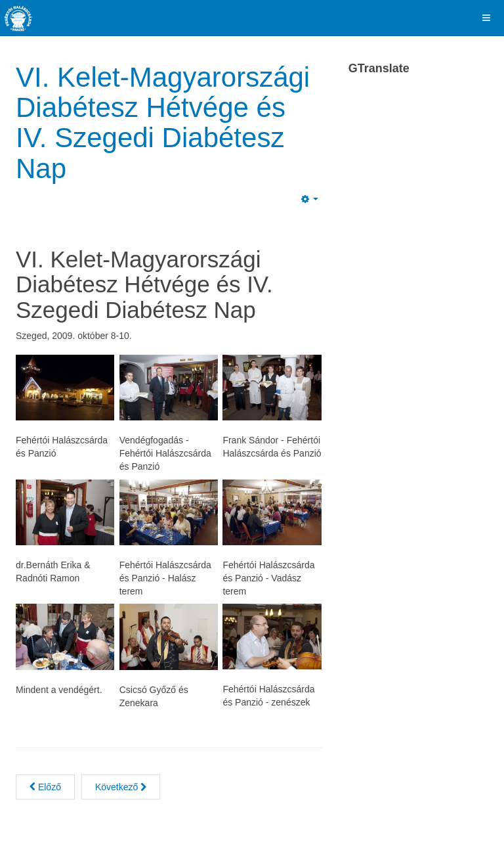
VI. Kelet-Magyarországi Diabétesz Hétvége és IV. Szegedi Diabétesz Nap (163, 123)
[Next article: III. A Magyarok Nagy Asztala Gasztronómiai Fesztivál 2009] (121, 787)
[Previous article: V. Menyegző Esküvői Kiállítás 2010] (45, 787)
